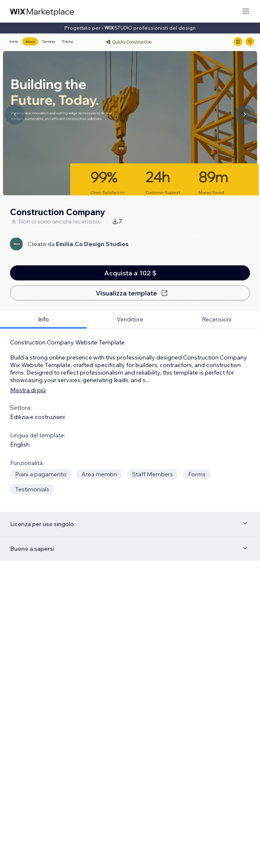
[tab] (43, 320)
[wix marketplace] (42, 12)
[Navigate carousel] (15, 115)
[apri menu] (246, 12)
